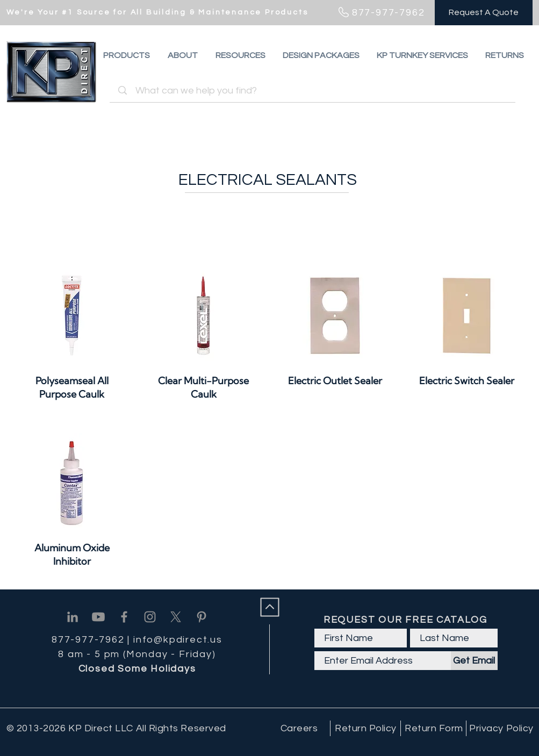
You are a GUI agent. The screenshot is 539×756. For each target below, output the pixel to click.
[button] (505, 55)
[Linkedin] (73, 617)
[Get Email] (474, 661)
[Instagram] (150, 617)
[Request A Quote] (484, 13)
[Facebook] (124, 617)
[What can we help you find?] (314, 91)
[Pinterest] (202, 617)
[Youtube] (98, 617)
